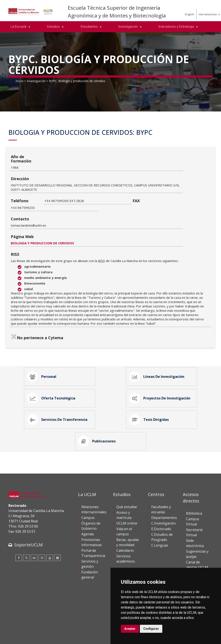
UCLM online (127, 501)
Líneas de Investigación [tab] (158, 345)
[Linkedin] (34, 535)
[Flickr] (57, 535)
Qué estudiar (127, 484)
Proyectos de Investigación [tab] (161, 369)
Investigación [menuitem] (129, 27)
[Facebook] (19, 535)
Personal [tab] (43, 345)
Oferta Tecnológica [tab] (52, 369)
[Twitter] (26, 535)
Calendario (125, 528)
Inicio (19, 81)
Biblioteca (194, 491)
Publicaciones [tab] (98, 417)
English (190, 14)
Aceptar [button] (130, 629)
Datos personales (54, 633)
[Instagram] (42, 535)
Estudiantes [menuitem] (90, 27)
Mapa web (58, 637)
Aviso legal (16, 633)
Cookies (32, 633)
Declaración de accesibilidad (28, 637)
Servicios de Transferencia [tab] (58, 393)
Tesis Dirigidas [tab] (150, 393)
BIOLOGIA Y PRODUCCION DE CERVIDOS (76, 210)
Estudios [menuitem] (54, 27)
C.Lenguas (160, 523)
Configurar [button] (151, 629)
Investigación (36, 81)
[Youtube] (50, 535)
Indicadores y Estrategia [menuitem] (177, 27)
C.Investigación (163, 501)
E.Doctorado (161, 506)
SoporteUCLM (28, 522)
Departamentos (164, 495)
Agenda (88, 512)
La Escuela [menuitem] (19, 27)
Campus (88, 495)
